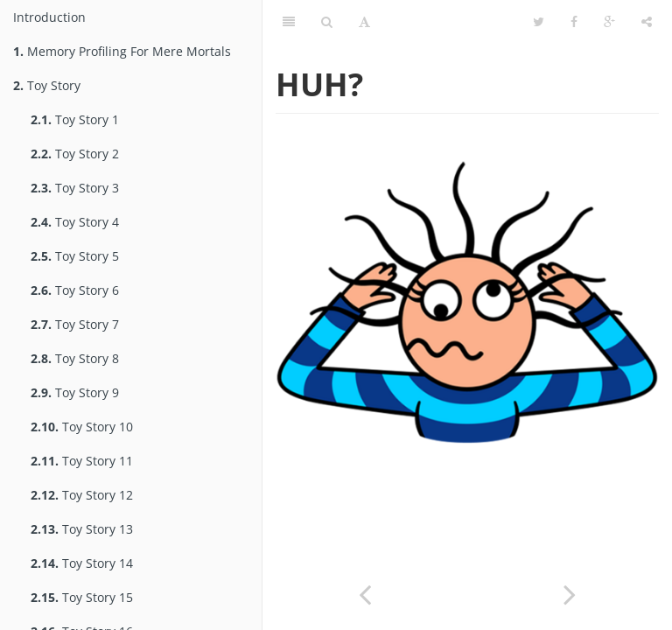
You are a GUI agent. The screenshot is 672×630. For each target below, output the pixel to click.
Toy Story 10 (82, 427)
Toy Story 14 (82, 563)
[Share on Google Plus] (609, 22)
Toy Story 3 (75, 188)
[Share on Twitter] (539, 22)
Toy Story (47, 85)
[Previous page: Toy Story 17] (365, 593)
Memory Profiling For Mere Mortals (122, 51)
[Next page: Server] (570, 593)
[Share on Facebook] (574, 22)
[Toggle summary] (289, 22)
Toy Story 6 (75, 290)
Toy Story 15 (82, 597)
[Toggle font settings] (364, 22)
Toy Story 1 (75, 119)
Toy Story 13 (82, 529)
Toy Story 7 (75, 324)
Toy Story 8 (75, 358)
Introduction (49, 17)
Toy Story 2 (75, 154)
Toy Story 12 (82, 495)
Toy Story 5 (75, 256)
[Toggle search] (327, 22)
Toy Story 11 (82, 461)
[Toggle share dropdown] (647, 22)
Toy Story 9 (75, 392)
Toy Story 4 (75, 222)
